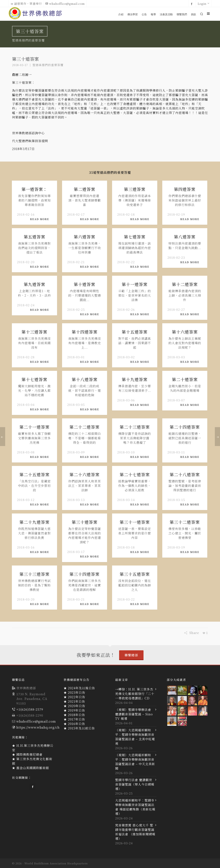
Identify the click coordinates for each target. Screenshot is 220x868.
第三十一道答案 (135, 522)
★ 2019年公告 (74, 710)
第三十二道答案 (185, 522)
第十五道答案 (135, 332)
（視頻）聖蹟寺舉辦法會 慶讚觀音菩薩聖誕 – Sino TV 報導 (134, 714)
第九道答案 (34, 284)
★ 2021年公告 (74, 701)
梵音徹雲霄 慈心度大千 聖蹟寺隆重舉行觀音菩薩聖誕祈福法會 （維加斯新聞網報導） (135, 832)
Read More (41, 219)
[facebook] (192, 4)
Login (204, 4)
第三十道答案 (85, 522)
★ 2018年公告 (74, 715)
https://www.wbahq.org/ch (38, 727)
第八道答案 (185, 237)
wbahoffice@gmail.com (65, 4)
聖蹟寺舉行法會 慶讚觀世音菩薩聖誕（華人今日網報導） (135, 784)
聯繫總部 (131, 655)
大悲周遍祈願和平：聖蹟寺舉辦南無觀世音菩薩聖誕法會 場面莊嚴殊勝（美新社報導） (135, 807)
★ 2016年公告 (74, 724)
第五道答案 (34, 237)
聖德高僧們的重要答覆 (48, 65)
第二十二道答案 (84, 427)
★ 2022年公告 (74, 697)
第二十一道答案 (34, 427)
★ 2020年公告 (74, 706)
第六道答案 (84, 237)
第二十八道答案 (185, 474)
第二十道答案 (185, 379)
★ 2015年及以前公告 (79, 728)
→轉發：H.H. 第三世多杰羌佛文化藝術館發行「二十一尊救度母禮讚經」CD (135, 694)
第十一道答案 (135, 284)
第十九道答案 (135, 379)
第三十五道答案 (135, 574)
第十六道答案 (185, 332)
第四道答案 (185, 189)
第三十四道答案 (84, 574)
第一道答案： (34, 189)
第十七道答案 (34, 379)
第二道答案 (84, 189)
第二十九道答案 (34, 522)
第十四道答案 (85, 332)
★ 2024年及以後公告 (79, 688)
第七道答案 (135, 237)
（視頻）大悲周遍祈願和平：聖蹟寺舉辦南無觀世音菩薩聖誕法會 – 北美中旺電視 (135, 737)
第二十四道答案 (185, 427)
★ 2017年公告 (74, 719)
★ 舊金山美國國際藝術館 (31, 768)
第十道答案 (84, 284)
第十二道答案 (185, 284)
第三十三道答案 (34, 574)
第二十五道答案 (34, 474)
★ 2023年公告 (74, 692)
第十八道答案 (85, 379)
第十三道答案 (34, 332)
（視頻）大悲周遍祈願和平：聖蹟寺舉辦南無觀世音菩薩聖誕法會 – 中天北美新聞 (135, 762)
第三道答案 (135, 189)
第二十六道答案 (84, 474)
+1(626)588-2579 (30, 709)
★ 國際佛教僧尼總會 (27, 754)
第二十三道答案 (135, 427)
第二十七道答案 (135, 474)
